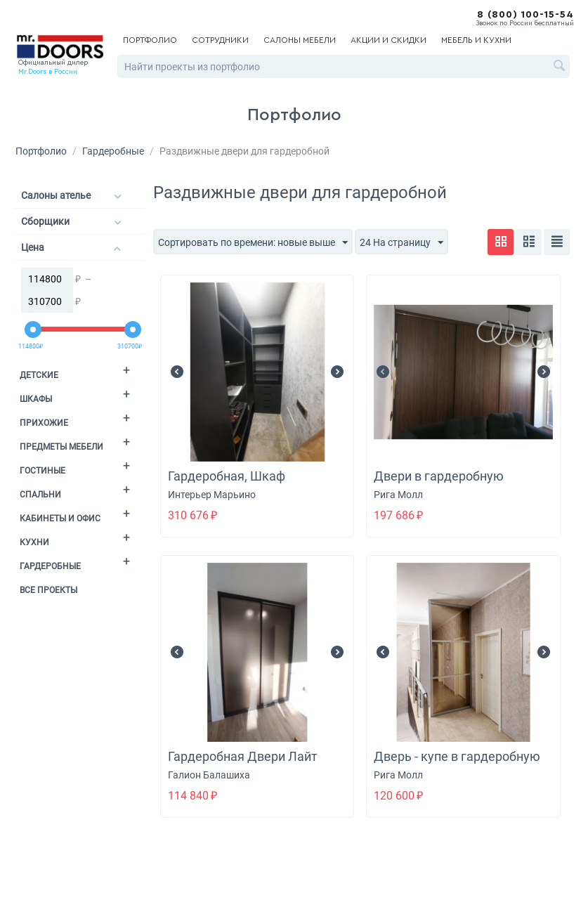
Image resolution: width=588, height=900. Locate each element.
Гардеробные (113, 151)
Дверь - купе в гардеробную (457, 756)
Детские (39, 375)
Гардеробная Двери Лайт (243, 756)
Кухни (34, 542)
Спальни (40, 495)
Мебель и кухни (476, 40)
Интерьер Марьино (212, 495)
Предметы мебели (61, 447)
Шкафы (36, 399)
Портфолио (150, 40)
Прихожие (44, 423)
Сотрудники (220, 40)
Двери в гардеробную (439, 476)
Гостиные (43, 471)
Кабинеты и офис (60, 519)
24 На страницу (401, 243)
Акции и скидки (388, 40)
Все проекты (48, 590)
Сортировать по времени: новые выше (253, 243)
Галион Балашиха (209, 775)
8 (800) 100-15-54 (525, 15)
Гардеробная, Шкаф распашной (227, 484)
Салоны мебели (300, 40)
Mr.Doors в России (48, 72)
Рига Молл (398, 495)
